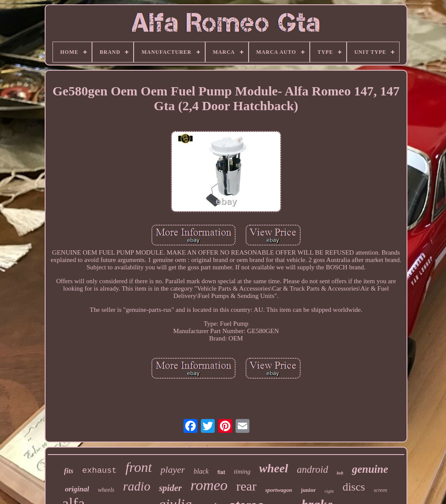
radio (137, 486)
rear (247, 486)
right (329, 491)
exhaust (99, 471)
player (173, 470)
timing (242, 471)
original (77, 489)
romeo (209, 485)
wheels (106, 490)
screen (380, 490)
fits (69, 471)
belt (340, 473)
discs (354, 487)
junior (308, 490)
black (201, 471)
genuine (370, 469)
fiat (221, 472)
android (312, 470)
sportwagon (279, 490)
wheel (274, 468)
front (139, 467)
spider (170, 488)
